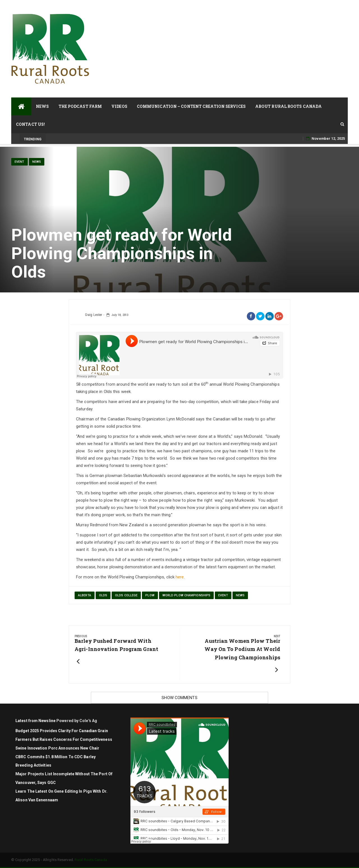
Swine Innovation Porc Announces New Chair (57, 748)
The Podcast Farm (80, 106)
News (42, 106)
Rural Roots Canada (91, 860)
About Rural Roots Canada (288, 106)
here (180, 577)
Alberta (85, 595)
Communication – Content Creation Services (191, 106)
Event (19, 162)
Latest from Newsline (35, 721)
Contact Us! (30, 124)
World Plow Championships (186, 595)
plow (150, 595)
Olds (103, 595)
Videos (119, 106)
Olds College (126, 595)
